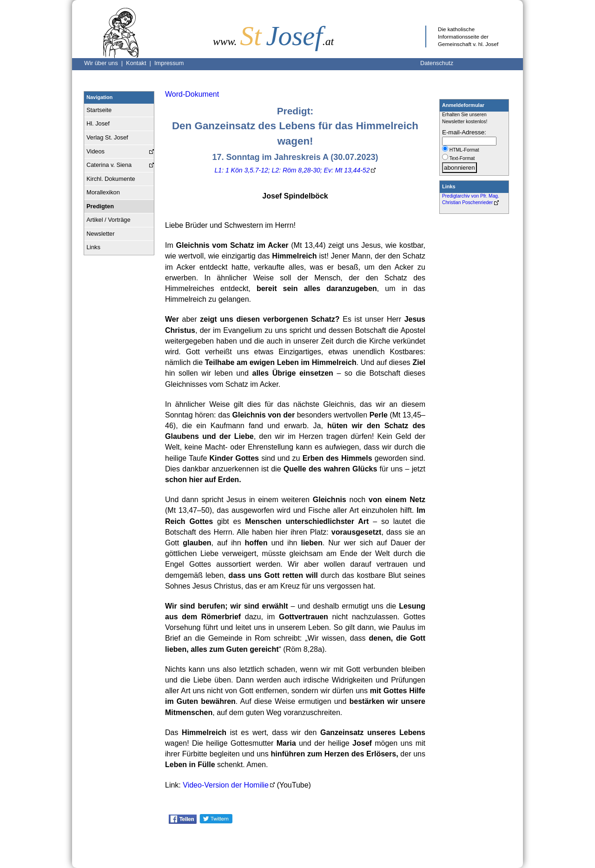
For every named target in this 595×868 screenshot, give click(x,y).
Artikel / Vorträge (109, 220)
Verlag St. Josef (107, 137)
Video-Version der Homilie (226, 785)
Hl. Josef (98, 123)
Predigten (100, 206)
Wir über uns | (105, 63)
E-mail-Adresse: (464, 132)
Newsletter (100, 234)
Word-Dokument (192, 94)
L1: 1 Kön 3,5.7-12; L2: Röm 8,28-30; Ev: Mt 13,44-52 (292, 170)
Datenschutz (437, 63)
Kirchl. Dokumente (111, 179)
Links (93, 247)
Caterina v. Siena (109, 165)
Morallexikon (103, 192)
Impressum (169, 63)
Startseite (99, 110)
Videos (96, 151)
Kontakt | (140, 63)
